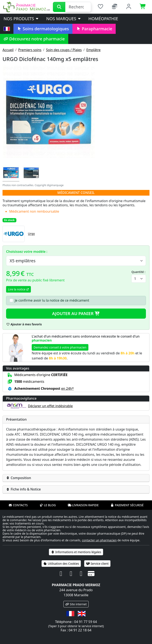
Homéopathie (103, 19)
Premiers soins (30, 50)
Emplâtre (93, 50)
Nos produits (21, 19)
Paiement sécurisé (127, 505)
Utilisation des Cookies (61, 564)
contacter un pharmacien (99, 540)
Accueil (8, 50)
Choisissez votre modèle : (27, 252)
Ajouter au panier (76, 313)
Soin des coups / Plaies (64, 50)
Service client (97, 564)
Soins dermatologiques (43, 29)
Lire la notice (18, 289)
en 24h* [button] (67, 388)
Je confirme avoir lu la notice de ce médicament (52, 300)
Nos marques (64, 19)
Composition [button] (19, 478)
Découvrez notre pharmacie (34, 39)
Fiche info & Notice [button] (23, 489)
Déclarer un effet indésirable (50, 406)
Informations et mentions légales (76, 552)
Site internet (76, 604)
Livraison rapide (83, 505)
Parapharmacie (94, 29)
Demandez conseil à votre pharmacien (60, 347)
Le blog (48, 505)
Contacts (18, 505)
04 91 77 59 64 (85, 622)
